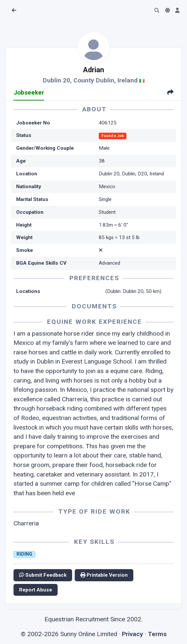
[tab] (170, 93)
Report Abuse (36, 590)
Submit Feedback (43, 575)
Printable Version (104, 575)
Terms (157, 634)
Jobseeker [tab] (29, 92)
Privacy (133, 634)
